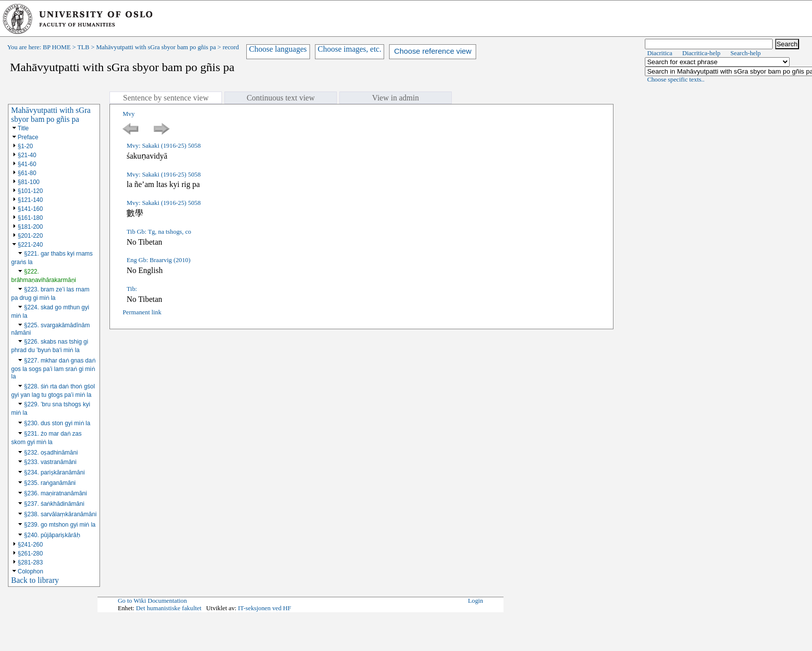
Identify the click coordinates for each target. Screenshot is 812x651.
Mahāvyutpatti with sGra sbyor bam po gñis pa (156, 47)
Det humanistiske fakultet (169, 608)
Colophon (31, 571)
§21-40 (27, 155)
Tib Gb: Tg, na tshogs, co (159, 232)
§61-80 (27, 173)
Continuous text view (281, 98)
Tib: (132, 289)
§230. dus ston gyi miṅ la (57, 423)
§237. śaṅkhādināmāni (54, 504)
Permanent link (142, 312)
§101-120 (31, 191)
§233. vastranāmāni (50, 462)
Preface (28, 137)
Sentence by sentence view (166, 98)
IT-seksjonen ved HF (264, 608)
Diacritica (660, 53)
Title (23, 128)
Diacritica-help (701, 53)
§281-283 (31, 562)
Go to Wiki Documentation (152, 601)
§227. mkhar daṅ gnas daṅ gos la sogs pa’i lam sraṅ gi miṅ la (53, 369)
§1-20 (26, 146)
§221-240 (31, 245)
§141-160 (31, 209)
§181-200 (31, 227)
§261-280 (31, 554)
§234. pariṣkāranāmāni (54, 472)
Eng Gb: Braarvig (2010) (158, 260)
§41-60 (27, 164)
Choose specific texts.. (676, 80)
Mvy (128, 114)
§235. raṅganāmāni (50, 483)
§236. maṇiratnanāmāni (55, 493)
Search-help (746, 53)
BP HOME (57, 47)
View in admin (396, 98)
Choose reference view (433, 51)
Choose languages (278, 49)
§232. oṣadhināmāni (51, 453)
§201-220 (31, 236)
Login (475, 601)
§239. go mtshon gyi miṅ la (60, 525)
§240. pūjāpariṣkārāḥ (52, 535)
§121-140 (31, 200)
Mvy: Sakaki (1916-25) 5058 (163, 146)
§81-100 (29, 182)
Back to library (35, 580)
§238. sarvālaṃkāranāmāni (60, 514)
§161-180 (31, 218)
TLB (83, 47)
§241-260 (31, 545)
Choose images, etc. (350, 49)
